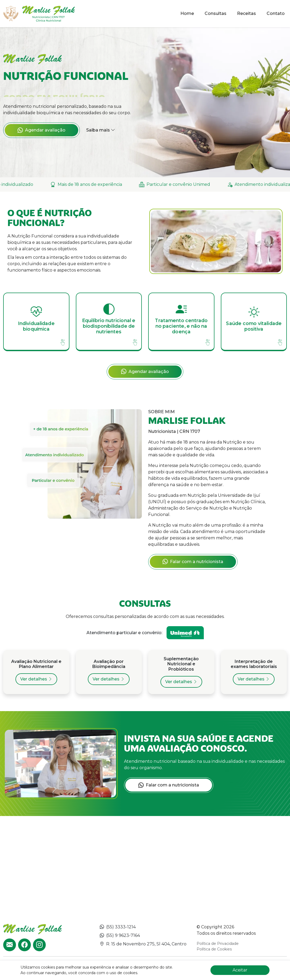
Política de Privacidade (218, 944)
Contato (276, 13)
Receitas (246, 13)
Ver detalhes (36, 679)
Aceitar (240, 970)
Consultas (216, 13)
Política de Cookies (214, 949)
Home (187, 13)
